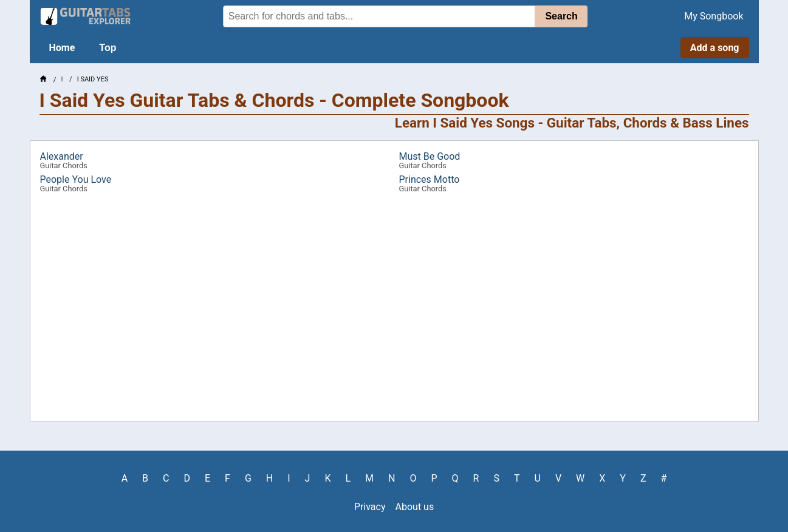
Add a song (715, 48)
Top (108, 48)
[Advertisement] (394, 312)
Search (561, 16)
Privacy (370, 507)
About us (415, 507)
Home (62, 48)
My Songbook (714, 16)
